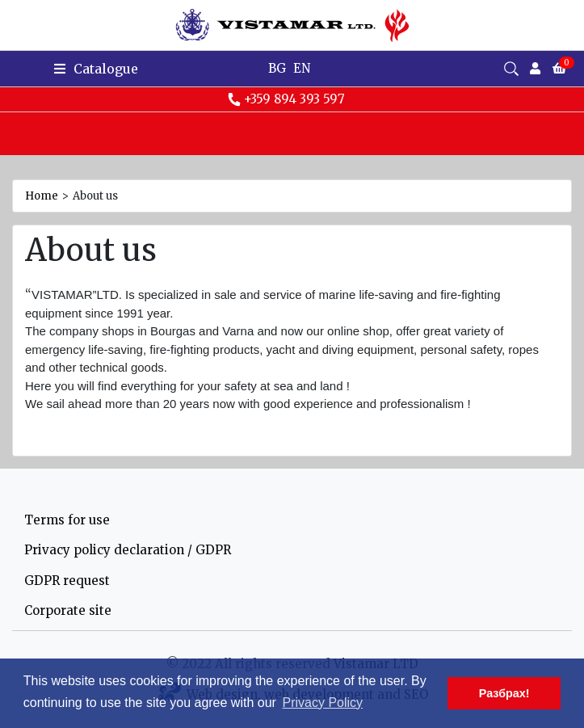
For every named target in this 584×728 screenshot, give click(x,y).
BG (277, 68)
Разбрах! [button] (504, 693)
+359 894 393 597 (286, 99)
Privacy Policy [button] (323, 703)
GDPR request (67, 581)
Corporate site (68, 610)
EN (302, 68)
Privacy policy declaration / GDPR (128, 550)
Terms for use (67, 520)
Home (42, 196)
